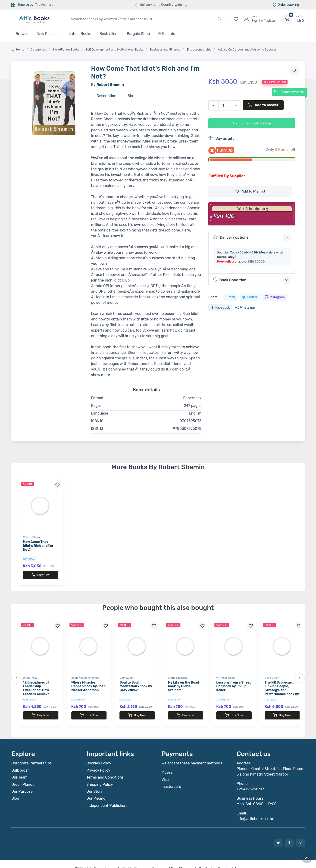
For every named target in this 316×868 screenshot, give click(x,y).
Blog (15, 789)
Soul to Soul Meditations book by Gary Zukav (136, 682)
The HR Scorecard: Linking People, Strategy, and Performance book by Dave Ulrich (282, 686)
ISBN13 (97, 429)
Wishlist (250, 192)
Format (97, 398)
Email (231, 297)
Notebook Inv (229, 859)
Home (18, 49)
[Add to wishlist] (294, 71)
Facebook (220, 308)
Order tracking (286, 5)
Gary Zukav (127, 673)
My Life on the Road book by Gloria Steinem (183, 682)
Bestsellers (109, 34)
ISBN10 (97, 421)
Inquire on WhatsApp (252, 123)
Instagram (275, 297)
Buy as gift (221, 138)
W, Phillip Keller (226, 673)
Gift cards (167, 34)
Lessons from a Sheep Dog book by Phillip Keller (234, 682)
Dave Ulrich (272, 673)
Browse (22, 34)
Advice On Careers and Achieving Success (247, 49)
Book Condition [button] (230, 280)
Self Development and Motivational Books (114, 49)
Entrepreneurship (199, 49)
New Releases (48, 34)
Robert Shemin (33, 537)
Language (100, 413)
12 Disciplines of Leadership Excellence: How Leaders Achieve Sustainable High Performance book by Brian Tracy (40, 690)
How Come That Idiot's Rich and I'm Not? (38, 546)
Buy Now (41, 575)
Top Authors (44, 5)
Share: (213, 297)
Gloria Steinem (177, 673)
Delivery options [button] (231, 237)
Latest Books (80, 34)
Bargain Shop (138, 34)
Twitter (250, 297)
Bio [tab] (130, 96)
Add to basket (263, 105)
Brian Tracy (30, 673)
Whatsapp (245, 308)
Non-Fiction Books (66, 49)
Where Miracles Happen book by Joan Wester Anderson (88, 682)
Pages (96, 406)
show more (100, 375)
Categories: (39, 49)
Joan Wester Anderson (86, 673)
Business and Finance (165, 49)
